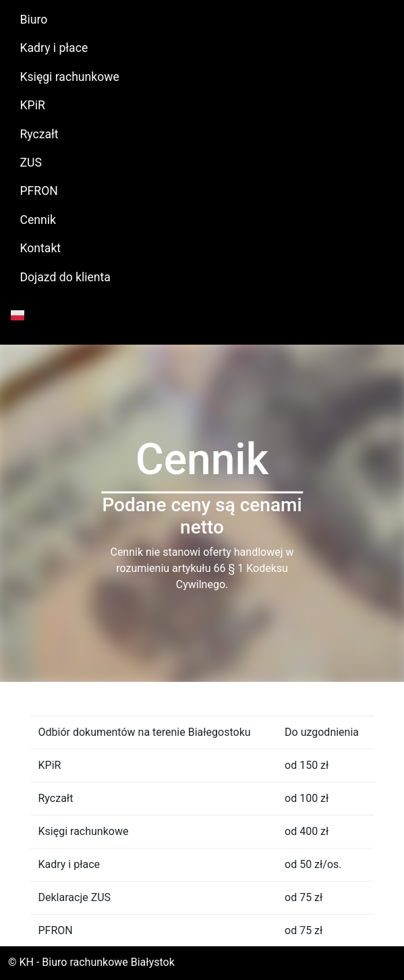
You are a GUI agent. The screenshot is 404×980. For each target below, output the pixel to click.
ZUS (31, 163)
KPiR (33, 105)
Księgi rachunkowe (70, 77)
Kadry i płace (54, 48)
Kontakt (41, 248)
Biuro (34, 20)
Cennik (38, 220)
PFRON (39, 191)
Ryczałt (39, 134)
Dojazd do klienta (65, 277)
